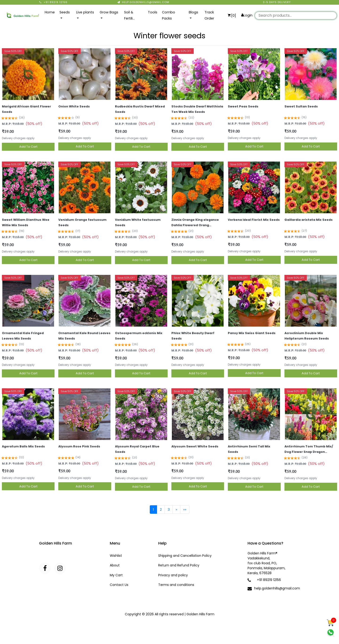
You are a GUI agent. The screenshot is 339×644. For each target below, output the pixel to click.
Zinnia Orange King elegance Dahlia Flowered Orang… (195, 222)
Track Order (209, 15)
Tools (153, 12)
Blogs (193, 12)
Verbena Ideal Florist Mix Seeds (254, 220)
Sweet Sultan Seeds (301, 106)
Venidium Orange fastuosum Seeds (82, 222)
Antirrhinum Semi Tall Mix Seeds (249, 449)
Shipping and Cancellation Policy (185, 556)
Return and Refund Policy (179, 565)
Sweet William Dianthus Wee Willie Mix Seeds (26, 222)
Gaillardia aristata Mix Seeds (309, 220)
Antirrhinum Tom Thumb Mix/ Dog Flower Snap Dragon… (309, 449)
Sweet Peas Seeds (243, 106)
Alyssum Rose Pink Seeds (79, 446)
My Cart (116, 575)
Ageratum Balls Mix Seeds (23, 446)
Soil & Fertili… (129, 15)
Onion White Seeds (74, 106)
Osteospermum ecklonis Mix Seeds (139, 336)
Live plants (85, 12)
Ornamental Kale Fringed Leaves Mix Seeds (23, 336)
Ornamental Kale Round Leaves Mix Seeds (84, 336)
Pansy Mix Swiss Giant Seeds (252, 333)
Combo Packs (169, 15)
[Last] (185, 510)
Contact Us (119, 585)
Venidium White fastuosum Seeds (138, 222)
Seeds (65, 12)
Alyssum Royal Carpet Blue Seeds (137, 449)
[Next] (176, 510)
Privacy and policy (173, 575)
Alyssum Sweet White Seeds (195, 446)
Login (247, 15)
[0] (232, 15)
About (115, 565)
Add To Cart (28, 147)
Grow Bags (109, 12)
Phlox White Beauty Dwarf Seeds (193, 336)
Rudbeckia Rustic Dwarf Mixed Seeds (140, 109)
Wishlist (116, 556)
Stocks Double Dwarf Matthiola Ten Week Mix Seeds (197, 109)
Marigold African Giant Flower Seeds (26, 109)
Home (50, 12)
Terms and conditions (176, 585)
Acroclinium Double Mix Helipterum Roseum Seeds (307, 336)
